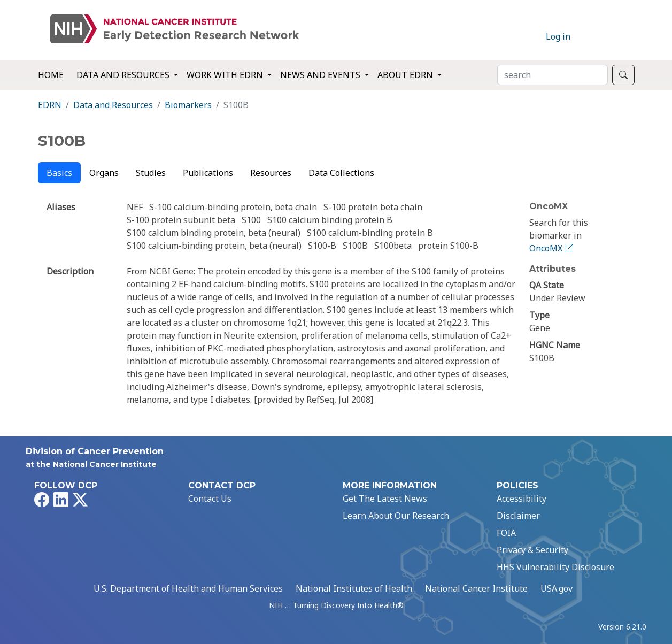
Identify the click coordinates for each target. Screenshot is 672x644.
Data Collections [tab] (341, 173)
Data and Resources (113, 105)
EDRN (50, 105)
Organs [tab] (104, 173)
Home (51, 75)
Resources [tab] (271, 173)
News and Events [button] (321, 75)
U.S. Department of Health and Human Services (188, 588)
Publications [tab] (208, 173)
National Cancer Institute (476, 588)
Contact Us (210, 499)
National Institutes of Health (354, 588)
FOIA (506, 533)
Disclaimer (518, 516)
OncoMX (552, 248)
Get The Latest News (385, 499)
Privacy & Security (532, 550)
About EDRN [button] (406, 75)
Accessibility (522, 499)
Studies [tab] (151, 173)
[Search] (553, 75)
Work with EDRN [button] (226, 75)
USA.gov (557, 588)
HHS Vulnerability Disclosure (555, 567)
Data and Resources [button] (124, 75)
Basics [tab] (59, 173)
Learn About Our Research (396, 516)
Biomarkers (188, 105)
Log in (558, 36)
